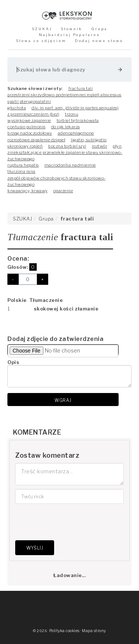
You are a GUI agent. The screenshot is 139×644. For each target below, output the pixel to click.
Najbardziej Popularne (69, 35)
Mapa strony (94, 631)
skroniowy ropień (25, 146)
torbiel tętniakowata (78, 120)
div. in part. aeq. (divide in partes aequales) (75, 108)
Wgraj (63, 400)
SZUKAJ (42, 29)
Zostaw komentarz (47, 455)
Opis (13, 362)
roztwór (100, 146)
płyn (117, 146)
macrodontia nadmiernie (70, 165)
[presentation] (72, 522)
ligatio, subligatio (89, 140)
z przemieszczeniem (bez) (33, 114)
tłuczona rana (21, 171)
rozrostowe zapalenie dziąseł (36, 140)
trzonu (72, 114)
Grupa (99, 29)
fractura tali (81, 88)
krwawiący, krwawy (28, 191)
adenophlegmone (76, 133)
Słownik (72, 29)
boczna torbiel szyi (67, 146)
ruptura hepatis (23, 165)
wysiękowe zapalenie (29, 120)
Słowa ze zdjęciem (41, 41)
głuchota (17, 108)
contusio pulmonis (27, 127)
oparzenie (63, 191)
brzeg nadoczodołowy (30, 133)
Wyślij (35, 548)
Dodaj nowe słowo (99, 41)
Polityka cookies (64, 631)
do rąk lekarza (66, 127)
